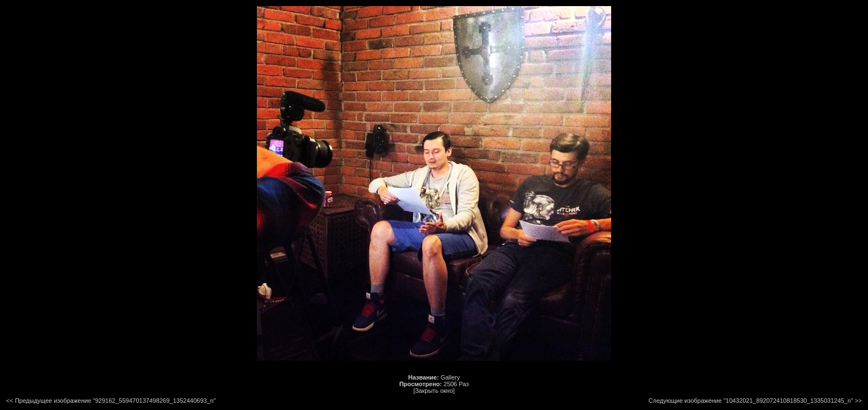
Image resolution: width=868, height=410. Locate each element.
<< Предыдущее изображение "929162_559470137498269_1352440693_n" (111, 401)
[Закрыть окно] (434, 391)
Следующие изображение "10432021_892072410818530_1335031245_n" (751, 401)
